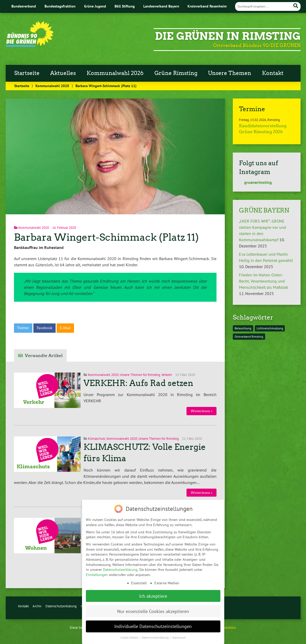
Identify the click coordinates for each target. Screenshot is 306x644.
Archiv (37, 606)
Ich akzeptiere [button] (153, 591)
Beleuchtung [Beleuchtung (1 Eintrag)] (243, 328)
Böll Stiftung (125, 6)
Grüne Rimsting (176, 73)
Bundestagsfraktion (60, 6)
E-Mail (65, 328)
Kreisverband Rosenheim (207, 6)
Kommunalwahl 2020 (52, 86)
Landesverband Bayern (161, 6)
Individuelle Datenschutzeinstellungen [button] (153, 621)
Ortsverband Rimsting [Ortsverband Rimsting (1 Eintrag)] (249, 336)
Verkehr (167, 375)
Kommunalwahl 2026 (115, 73)
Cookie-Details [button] (130, 633)
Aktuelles (63, 73)
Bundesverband (24, 6)
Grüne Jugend (95, 6)
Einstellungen (97, 570)
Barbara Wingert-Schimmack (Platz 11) (106, 237)
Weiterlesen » (201, 411)
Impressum (179, 633)
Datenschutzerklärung (61, 606)
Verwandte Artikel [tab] (44, 356)
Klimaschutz (97, 439)
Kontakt (273, 73)
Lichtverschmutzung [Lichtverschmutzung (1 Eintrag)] (270, 328)
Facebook (44, 328)
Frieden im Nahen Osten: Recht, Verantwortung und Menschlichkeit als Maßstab (264, 281)
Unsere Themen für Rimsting (140, 375)
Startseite (27, 73)
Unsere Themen (230, 73)
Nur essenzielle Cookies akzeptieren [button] (153, 606)
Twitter (23, 328)
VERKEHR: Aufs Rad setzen (138, 383)
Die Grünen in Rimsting (228, 36)
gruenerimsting (255, 182)
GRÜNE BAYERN (264, 210)
